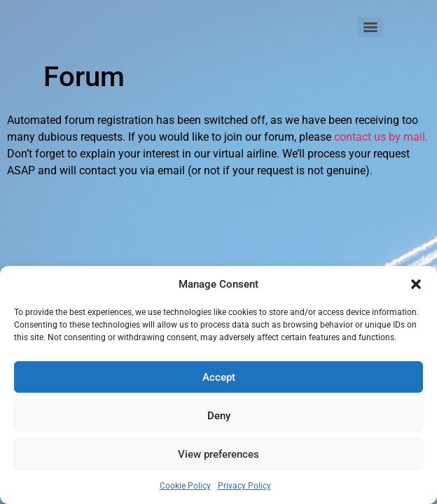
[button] (416, 284)
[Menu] (370, 27)
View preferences (218, 454)
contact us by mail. (381, 137)
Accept (219, 377)
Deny (219, 416)
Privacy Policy (244, 486)
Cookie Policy (185, 486)
